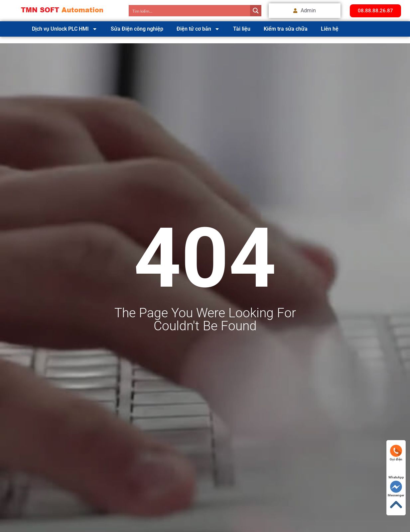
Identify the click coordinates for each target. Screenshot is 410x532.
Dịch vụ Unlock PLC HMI (65, 29)
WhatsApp (396, 471)
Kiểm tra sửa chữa (286, 29)
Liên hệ (330, 29)
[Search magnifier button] (256, 11)
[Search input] (190, 11)
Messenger (396, 489)
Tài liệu (242, 29)
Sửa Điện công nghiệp (137, 29)
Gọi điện (396, 453)
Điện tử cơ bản (198, 29)
